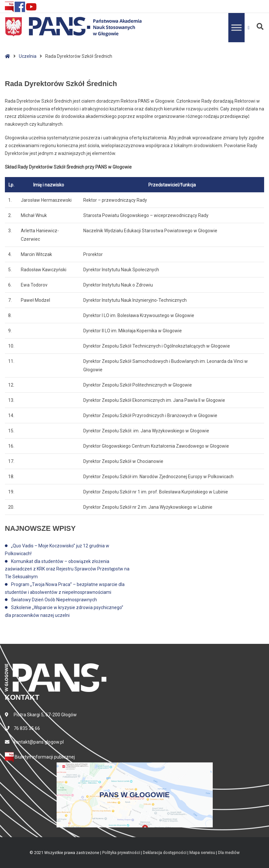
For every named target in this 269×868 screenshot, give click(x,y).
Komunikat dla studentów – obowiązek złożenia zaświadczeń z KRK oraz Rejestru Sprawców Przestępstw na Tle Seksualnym (67, 569)
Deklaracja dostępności (165, 853)
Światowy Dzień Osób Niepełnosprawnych (54, 600)
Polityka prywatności (121, 853)
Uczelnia (28, 56)
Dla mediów (229, 853)
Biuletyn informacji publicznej (40, 757)
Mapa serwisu (202, 853)
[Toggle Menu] (236, 27)
